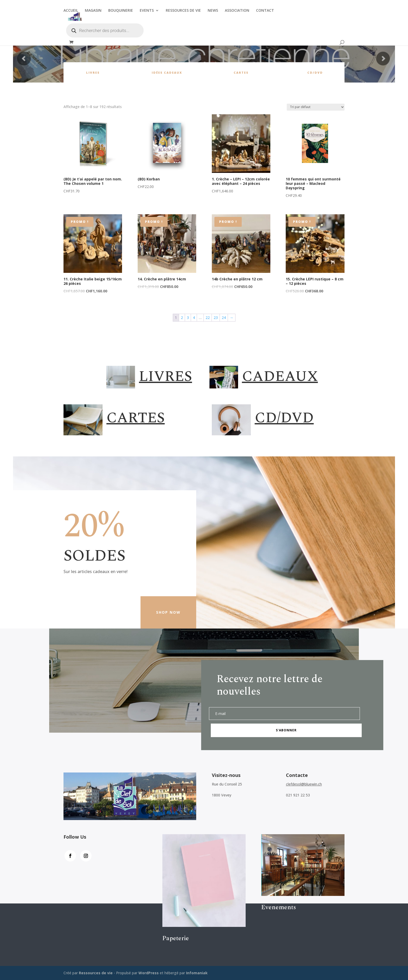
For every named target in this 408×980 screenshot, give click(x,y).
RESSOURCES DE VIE (183, 11)
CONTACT (265, 11)
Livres (93, 73)
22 (208, 318)
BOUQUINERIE (121, 11)
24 (224, 318)
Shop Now (168, 612)
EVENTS (147, 11)
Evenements (279, 907)
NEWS (213, 11)
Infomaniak (197, 973)
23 (216, 318)
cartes (241, 73)
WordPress (149, 973)
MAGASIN (93, 11)
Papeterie (176, 938)
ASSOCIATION (237, 11)
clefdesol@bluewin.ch (304, 784)
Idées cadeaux (167, 73)
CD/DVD (315, 73)
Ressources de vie (96, 973)
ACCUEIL (71, 11)
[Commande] (316, 107)
